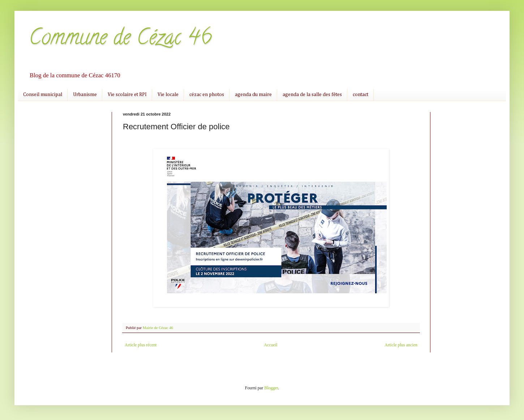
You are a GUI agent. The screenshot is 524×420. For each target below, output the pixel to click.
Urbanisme (85, 95)
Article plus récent (141, 345)
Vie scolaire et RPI (127, 95)
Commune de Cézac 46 (120, 39)
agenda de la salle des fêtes (312, 95)
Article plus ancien (401, 345)
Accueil (270, 345)
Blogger (271, 388)
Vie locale (168, 95)
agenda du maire (253, 95)
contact (360, 95)
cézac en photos (207, 95)
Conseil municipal (43, 95)
